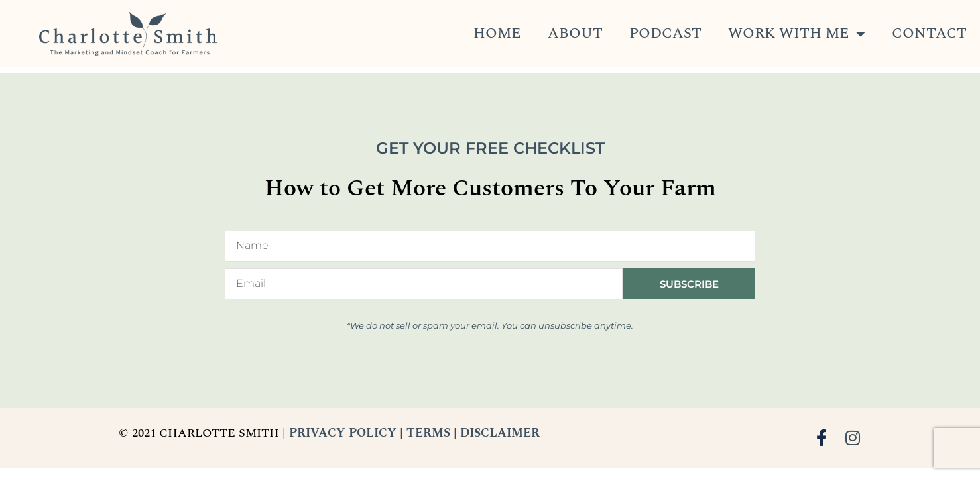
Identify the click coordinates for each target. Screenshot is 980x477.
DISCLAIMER (500, 433)
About (575, 33)
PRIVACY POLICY (343, 433)
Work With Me (797, 34)
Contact (929, 33)
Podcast (665, 33)
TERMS (428, 433)
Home (497, 33)
